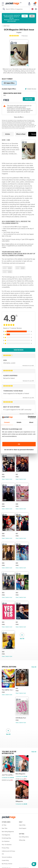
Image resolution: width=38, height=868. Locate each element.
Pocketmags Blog (6, 838)
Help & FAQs (22, 825)
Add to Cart (9, 479)
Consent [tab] (7, 422)
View (3, 479)
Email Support (23, 828)
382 (3, 622)
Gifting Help (22, 840)
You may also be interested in (9, 752)
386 (3, 563)
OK (19, 444)
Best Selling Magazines (8, 832)
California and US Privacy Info (8, 853)
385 (17, 563)
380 (3, 652)
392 (3, 474)
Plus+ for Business (7, 845)
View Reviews (19, 350)
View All (34, 667)
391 (17, 474)
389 (17, 504)
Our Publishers (6, 841)
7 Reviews (25, 36)
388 (3, 534)
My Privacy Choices (7, 864)
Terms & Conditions (7, 857)
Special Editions (9, 667)
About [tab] (31, 422)
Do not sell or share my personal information (19, 450)
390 (3, 504)
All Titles (4, 825)
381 (17, 622)
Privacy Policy (5, 848)
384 (3, 593)
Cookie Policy (5, 860)
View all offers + (19, 117)
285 (17, 688)
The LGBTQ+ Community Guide (8, 690)
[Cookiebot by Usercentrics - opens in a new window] (28, 417)
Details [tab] (19, 422)
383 (17, 593)
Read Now (29, 99)
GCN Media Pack (21, 718)
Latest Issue (6, 26)
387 (17, 534)
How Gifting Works (24, 837)
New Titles (5, 828)
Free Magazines (6, 835)
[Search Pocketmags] (4, 9)
